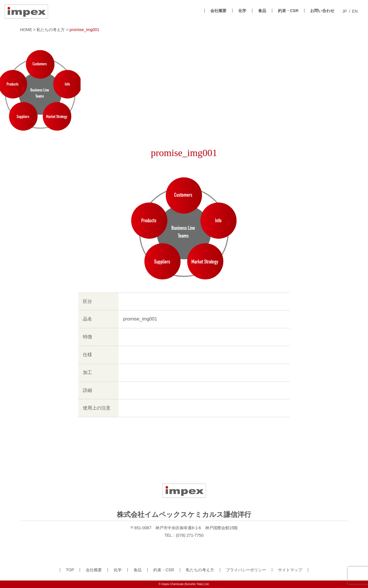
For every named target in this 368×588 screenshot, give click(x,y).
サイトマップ (290, 570)
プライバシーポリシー (246, 570)
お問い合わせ (322, 11)
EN (355, 11)
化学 (242, 11)
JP (344, 11)
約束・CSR (288, 11)
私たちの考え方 (200, 570)
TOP (70, 570)
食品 (262, 11)
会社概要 (218, 11)
